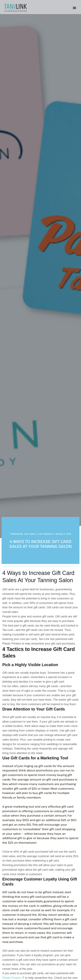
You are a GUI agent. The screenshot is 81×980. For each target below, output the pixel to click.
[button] (75, 8)
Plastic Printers (13, 978)
